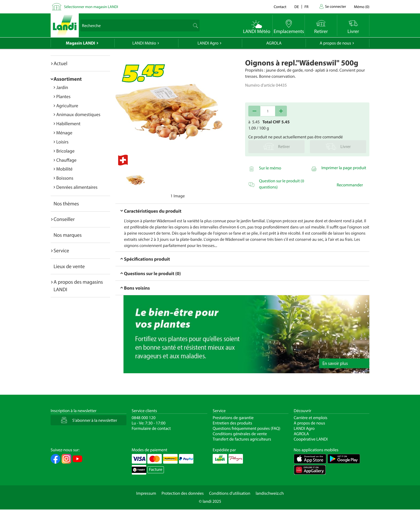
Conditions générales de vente (240, 434)
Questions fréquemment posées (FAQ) (247, 428)
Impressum (146, 493)
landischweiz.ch (270, 493)
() (362, 7)
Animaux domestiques (78, 114)
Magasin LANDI (80, 43)
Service (61, 250)
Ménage (64, 133)
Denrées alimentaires (77, 187)
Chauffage (66, 160)
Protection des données (183, 493)
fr (307, 7)
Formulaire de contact (151, 428)
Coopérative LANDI (311, 439)
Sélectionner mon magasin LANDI (91, 7)
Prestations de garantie (233, 418)
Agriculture (67, 106)
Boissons (65, 178)
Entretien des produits (232, 423)
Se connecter (335, 6)
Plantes (63, 96)
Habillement (68, 123)
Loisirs (62, 142)
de (297, 7)
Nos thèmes (66, 204)
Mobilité (64, 169)
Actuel (60, 63)
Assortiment (68, 79)
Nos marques (68, 235)
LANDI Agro (208, 43)
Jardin (62, 87)
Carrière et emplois (311, 418)
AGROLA (274, 43)
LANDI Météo (144, 43)
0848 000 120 (144, 418)
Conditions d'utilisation (230, 493)
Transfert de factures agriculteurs (242, 439)
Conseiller (64, 219)
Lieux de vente (69, 266)
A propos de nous (335, 43)
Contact (280, 7)
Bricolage (65, 151)
